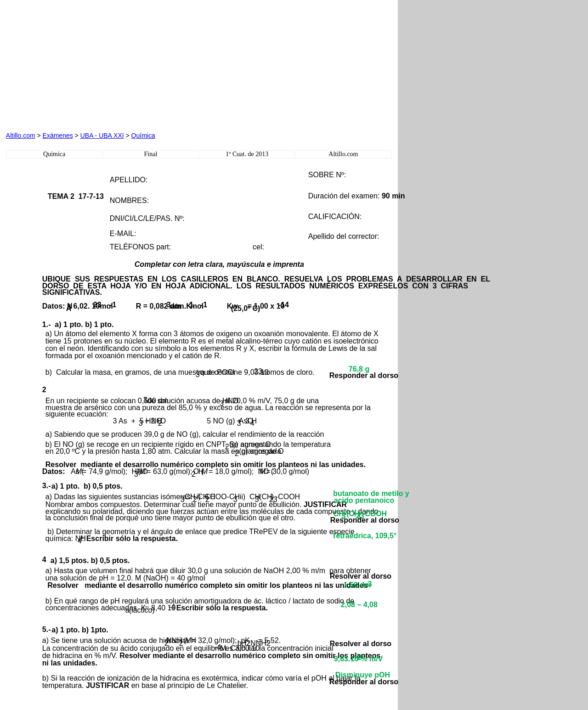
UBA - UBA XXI (102, 135)
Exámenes (58, 135)
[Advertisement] (111, 63)
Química (143, 135)
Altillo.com (21, 135)
